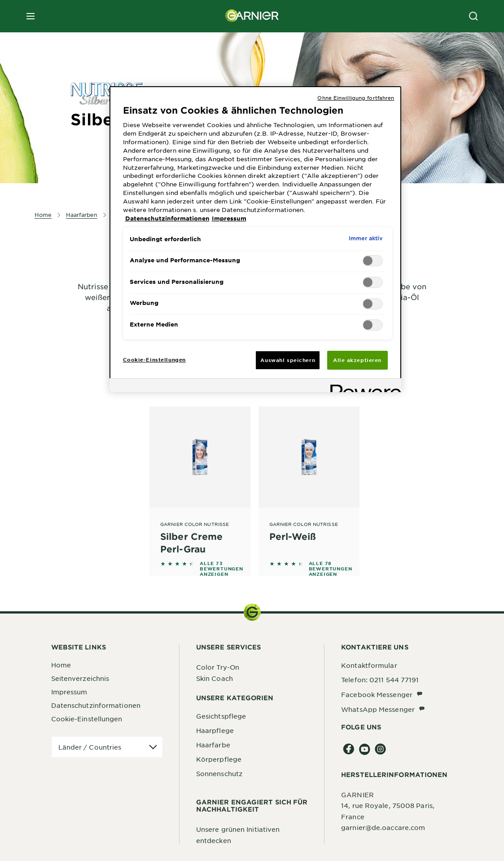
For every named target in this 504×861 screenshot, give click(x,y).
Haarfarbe (213, 745)
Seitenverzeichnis (80, 678)
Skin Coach (215, 678)
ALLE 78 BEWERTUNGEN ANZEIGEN (331, 569)
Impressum (69, 692)
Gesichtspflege (221, 716)
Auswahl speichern (288, 360)
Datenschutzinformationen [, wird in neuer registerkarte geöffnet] (167, 218)
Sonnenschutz (219, 773)
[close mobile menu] (31, 16)
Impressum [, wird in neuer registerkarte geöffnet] (229, 218)
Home (61, 665)
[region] (255, 239)
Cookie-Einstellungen (87, 719)
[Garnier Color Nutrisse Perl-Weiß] (309, 481)
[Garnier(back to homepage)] (252, 16)
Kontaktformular (369, 665)
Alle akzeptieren (357, 360)
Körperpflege (219, 759)
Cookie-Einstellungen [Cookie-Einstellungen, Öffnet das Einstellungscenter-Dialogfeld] (154, 359)
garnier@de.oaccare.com (383, 827)
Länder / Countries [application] (90, 747)
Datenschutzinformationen (96, 705)
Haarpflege (215, 730)
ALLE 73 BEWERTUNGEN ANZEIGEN (221, 569)
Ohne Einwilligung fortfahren (356, 97)
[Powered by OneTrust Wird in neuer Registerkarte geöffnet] (363, 386)
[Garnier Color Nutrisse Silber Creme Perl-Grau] (200, 481)
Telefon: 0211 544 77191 (380, 680)
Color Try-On (218, 667)
